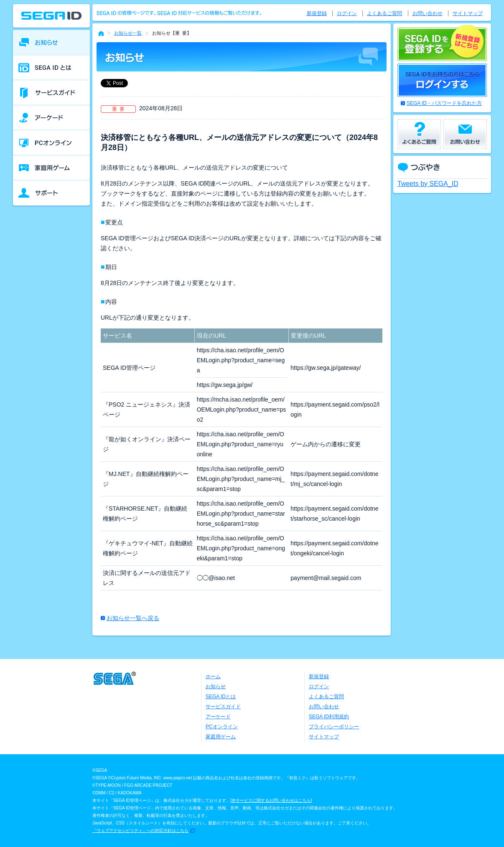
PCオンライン (222, 727)
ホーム (213, 677)
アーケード (218, 717)
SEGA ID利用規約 (329, 717)
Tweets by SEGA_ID (428, 184)
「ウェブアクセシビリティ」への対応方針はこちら (140, 830)
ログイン (347, 13)
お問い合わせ (428, 13)
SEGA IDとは (221, 697)
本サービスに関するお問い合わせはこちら (271, 800)
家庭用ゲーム (221, 737)
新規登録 (317, 13)
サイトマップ (468, 13)
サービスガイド (223, 707)
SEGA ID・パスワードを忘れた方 (444, 103)
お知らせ (216, 687)
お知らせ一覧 (128, 33)
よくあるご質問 (384, 13)
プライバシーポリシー (334, 727)
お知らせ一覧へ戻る (133, 618)
